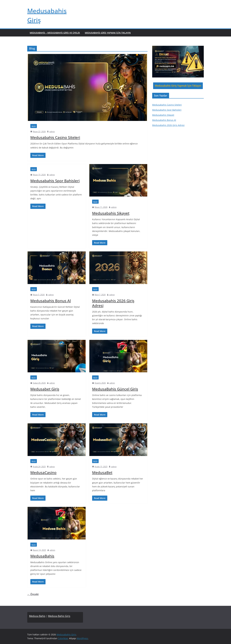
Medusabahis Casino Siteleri (55, 137)
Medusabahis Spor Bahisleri (55, 181)
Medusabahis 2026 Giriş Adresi (113, 303)
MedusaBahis (42, 556)
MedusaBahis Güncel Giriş (115, 389)
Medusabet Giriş (45, 389)
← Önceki (33, 594)
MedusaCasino (43, 472)
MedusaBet (102, 472)
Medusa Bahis (37, 616)
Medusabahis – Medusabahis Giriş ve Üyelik (55, 33)
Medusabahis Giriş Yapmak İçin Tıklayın (108, 33)
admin (52, 132)
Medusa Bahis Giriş (59, 616)
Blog (34, 126)
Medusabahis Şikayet (111, 213)
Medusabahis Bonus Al (51, 301)
